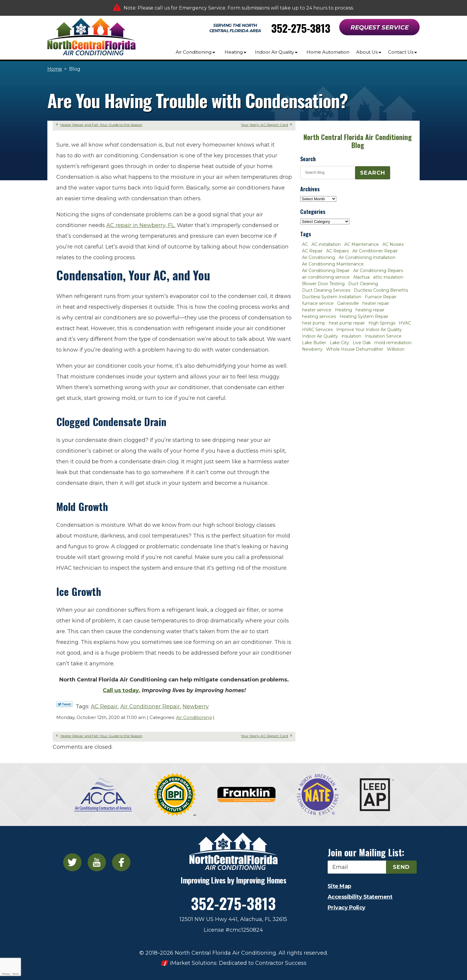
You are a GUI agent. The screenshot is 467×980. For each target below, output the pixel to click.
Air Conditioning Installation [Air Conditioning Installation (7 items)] (367, 257)
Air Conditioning (194, 717)
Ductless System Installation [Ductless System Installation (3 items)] (332, 297)
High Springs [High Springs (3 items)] (382, 323)
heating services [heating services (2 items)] (319, 316)
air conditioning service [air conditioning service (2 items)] (326, 277)
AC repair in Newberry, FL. (141, 225)
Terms (16, 974)
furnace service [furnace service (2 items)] (318, 303)
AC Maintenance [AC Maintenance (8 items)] (362, 244)
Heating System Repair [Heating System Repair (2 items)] (364, 316)
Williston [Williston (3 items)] (396, 349)
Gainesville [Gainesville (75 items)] (348, 303)
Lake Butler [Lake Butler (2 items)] (314, 343)
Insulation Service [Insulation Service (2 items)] (383, 336)
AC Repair (104, 706)
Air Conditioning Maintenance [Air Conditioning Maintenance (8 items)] (333, 264)
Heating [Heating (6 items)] (344, 310)
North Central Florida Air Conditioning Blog (358, 141)
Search (373, 173)
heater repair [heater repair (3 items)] (376, 303)
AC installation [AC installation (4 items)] (326, 244)
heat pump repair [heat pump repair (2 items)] (347, 323)
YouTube (97, 862)
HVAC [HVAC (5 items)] (405, 323)
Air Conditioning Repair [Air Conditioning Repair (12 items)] (326, 271)
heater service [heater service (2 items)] (317, 310)
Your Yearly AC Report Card (264, 125)
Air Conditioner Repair (150, 706)
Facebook (121, 862)
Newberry (196, 706)
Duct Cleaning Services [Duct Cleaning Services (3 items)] (326, 290)
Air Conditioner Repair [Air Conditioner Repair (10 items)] (375, 251)
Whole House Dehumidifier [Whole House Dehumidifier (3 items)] (355, 349)
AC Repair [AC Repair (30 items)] (312, 251)
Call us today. (122, 690)
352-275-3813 (301, 28)
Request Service (380, 27)
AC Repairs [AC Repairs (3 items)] (337, 251)
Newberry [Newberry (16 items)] (312, 349)
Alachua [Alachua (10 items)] (361, 277)
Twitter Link (64, 704)
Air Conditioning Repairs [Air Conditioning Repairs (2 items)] (378, 271)
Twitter (72, 862)
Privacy (6, 974)
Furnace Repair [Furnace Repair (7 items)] (381, 297)
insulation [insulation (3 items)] (351, 336)
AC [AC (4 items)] (305, 244)
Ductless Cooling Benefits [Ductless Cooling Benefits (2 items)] (381, 290)
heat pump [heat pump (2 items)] (314, 323)
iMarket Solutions (193, 963)
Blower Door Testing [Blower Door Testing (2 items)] (323, 284)
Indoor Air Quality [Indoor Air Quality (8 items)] (320, 336)
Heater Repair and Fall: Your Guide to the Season (101, 125)
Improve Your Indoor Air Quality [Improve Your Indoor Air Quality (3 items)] (369, 330)
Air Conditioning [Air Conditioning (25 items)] (319, 257)
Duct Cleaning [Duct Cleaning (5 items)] (363, 284)
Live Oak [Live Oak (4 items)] (362, 343)
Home (55, 69)
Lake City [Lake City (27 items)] (339, 343)
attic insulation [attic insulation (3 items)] (388, 277)
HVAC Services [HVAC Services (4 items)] (317, 330)
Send (401, 867)
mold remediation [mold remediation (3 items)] (393, 343)
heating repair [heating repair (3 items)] (370, 310)
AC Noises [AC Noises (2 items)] (393, 244)
